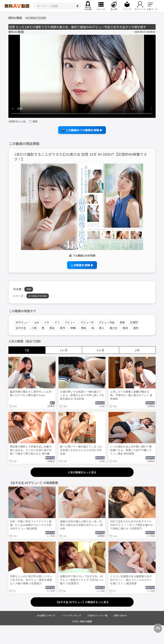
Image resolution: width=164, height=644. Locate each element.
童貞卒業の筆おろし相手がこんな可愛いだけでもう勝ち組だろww (31, 393)
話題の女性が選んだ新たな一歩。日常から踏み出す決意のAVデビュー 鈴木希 (81, 525)
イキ (47, 322)
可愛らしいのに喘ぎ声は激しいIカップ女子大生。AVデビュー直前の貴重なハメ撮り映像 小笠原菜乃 (31, 580)
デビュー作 (87, 322)
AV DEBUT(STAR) (38, 296)
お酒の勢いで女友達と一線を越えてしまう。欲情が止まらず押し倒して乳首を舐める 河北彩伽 (82, 395)
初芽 (29, 289)
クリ (57, 322)
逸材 (136, 328)
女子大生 (21, 328)
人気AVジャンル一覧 (97, 615)
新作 (63, 328)
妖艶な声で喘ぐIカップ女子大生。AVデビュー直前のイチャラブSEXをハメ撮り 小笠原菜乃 (82, 580)
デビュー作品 (107, 322)
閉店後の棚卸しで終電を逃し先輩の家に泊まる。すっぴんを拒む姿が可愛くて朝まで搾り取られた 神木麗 (31, 450)
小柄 (34, 328)
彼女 (52, 328)
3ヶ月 (101, 350)
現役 (83, 328)
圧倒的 (134, 322)
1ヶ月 (64, 350)
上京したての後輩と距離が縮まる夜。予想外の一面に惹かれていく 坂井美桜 (131, 395)
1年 (137, 350)
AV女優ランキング (46, 615)
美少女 (113, 328)
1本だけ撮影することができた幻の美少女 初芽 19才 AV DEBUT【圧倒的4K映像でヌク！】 (81, 157)
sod (37, 322)
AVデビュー (22, 322)
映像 (73, 328)
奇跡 (122, 322)
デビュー (70, 322)
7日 (27, 350)
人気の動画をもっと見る (82, 472)
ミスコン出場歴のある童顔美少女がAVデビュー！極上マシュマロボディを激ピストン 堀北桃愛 (131, 580)
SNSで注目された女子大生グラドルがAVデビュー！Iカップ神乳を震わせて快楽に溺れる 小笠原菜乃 (131, 525)
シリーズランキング (71, 615)
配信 (125, 328)
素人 (102, 328)
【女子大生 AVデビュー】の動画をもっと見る (82, 602)
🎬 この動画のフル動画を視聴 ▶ (82, 130)
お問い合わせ (120, 615)
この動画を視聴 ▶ (82, 265)
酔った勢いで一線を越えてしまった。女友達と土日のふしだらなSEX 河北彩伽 (82, 450)
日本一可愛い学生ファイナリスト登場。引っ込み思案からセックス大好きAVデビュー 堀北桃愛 (31, 525)
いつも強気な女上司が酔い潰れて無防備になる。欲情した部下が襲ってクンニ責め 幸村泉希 (131, 450)
